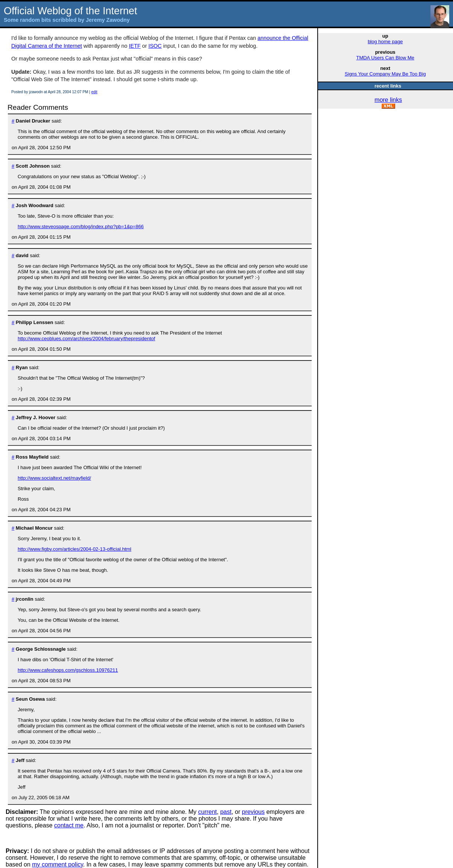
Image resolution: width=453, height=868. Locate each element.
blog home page (385, 42)
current (208, 812)
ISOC (155, 46)
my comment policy (58, 864)
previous (253, 812)
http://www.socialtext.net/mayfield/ (54, 478)
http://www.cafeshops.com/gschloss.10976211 (68, 670)
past (226, 812)
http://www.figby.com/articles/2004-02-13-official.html (74, 549)
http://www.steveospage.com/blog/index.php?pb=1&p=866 (81, 226)
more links (388, 100)
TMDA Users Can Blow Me (385, 58)
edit (94, 92)
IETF (135, 46)
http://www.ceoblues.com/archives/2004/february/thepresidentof (86, 339)
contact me (69, 825)
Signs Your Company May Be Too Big (385, 74)
